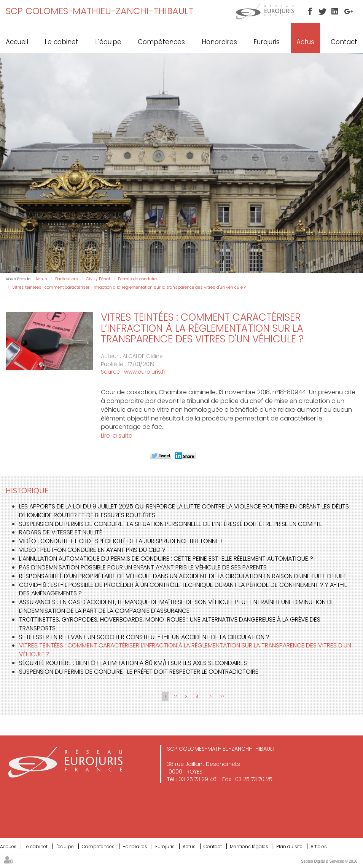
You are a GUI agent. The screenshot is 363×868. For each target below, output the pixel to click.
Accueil (17, 42)
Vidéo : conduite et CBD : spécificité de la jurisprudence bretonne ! (120, 541)
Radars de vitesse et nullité (61, 532)
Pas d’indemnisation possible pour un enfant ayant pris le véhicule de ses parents (143, 567)
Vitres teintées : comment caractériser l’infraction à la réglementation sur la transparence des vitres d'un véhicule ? (129, 287)
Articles (319, 846)
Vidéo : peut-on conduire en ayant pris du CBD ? (92, 550)
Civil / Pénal (98, 279)
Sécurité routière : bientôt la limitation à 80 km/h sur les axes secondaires (133, 663)
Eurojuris (267, 42)
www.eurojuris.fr (145, 372)
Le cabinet (61, 42)
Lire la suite (117, 436)
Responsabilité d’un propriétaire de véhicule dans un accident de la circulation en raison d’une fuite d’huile (183, 576)
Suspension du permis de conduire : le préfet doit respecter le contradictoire (139, 672)
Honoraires (219, 42)
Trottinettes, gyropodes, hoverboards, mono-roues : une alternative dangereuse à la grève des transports (170, 624)
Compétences (161, 42)
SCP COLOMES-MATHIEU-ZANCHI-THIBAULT (100, 11)
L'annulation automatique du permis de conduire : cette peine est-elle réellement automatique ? (166, 559)
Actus (305, 42)
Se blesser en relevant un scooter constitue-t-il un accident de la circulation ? (144, 637)
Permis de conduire (137, 279)
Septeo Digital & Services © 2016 (329, 861)
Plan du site (289, 846)
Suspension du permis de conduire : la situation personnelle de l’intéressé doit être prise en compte (171, 524)
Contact (344, 42)
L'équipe (108, 42)
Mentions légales (249, 846)
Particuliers (67, 279)
